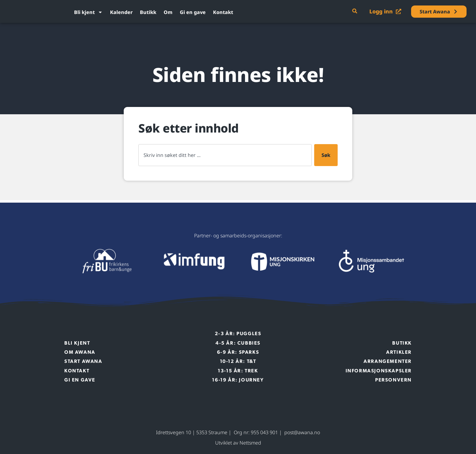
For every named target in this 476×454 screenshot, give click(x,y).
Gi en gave (193, 12)
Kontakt (223, 12)
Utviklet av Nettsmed (238, 443)
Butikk (148, 12)
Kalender (121, 12)
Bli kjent (88, 12)
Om (168, 12)
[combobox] (225, 155)
